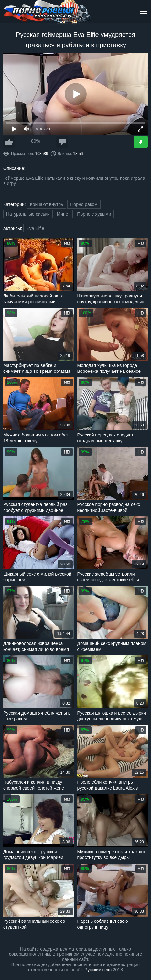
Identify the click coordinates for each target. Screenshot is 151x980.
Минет (63, 214)
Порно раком (84, 204)
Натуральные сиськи (28, 214)
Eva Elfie (35, 228)
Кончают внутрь (46, 204)
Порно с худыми (94, 214)
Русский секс (98, 970)
